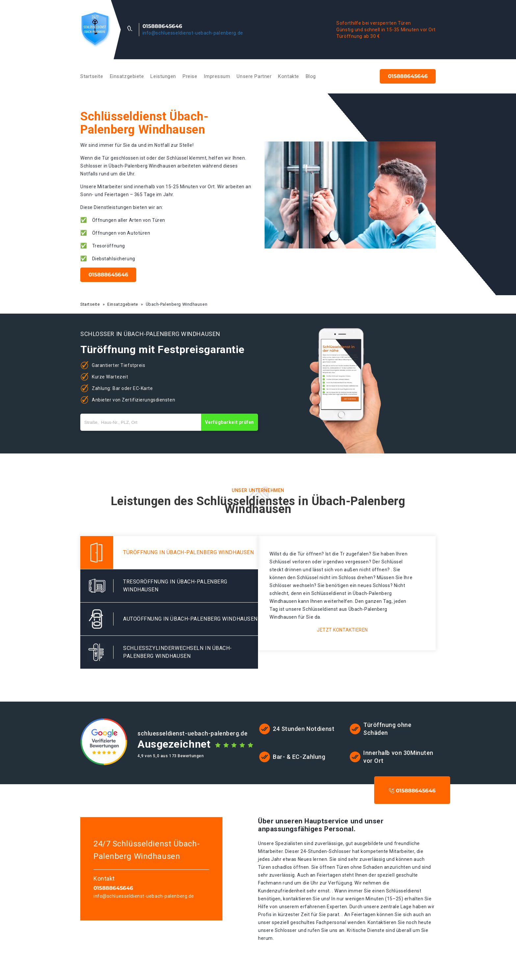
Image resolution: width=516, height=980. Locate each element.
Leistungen (163, 76)
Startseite (92, 76)
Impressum (217, 76)
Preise (190, 76)
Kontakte (288, 76)
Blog (311, 76)
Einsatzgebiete (127, 76)
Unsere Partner (254, 76)
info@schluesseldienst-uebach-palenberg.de (193, 33)
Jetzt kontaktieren (342, 630)
